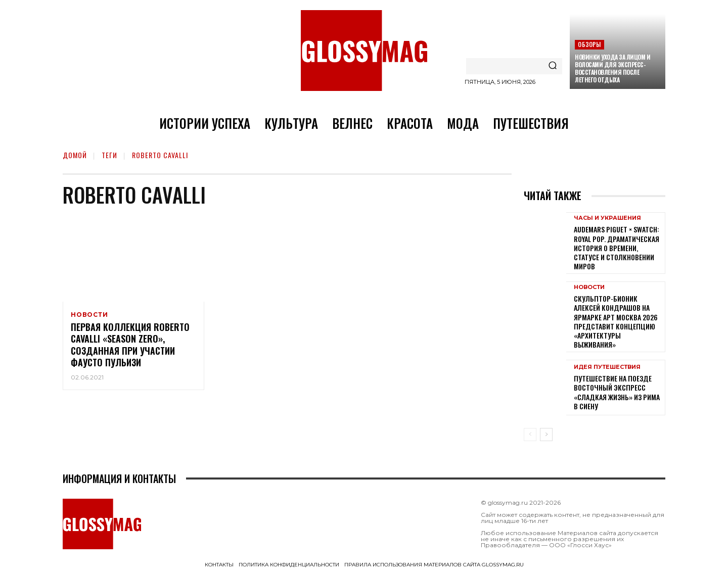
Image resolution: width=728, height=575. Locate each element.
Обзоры (589, 44)
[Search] (553, 66)
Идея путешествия (607, 367)
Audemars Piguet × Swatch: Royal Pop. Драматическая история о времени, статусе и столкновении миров (617, 248)
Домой (75, 155)
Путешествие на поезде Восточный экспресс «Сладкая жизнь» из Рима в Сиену (617, 392)
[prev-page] (530, 435)
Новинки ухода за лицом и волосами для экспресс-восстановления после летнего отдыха (612, 68)
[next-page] (546, 435)
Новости (89, 315)
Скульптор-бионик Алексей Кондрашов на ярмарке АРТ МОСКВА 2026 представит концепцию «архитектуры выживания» (616, 321)
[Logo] (364, 51)
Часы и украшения (607, 218)
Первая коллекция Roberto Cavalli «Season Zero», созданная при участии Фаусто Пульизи (130, 346)
